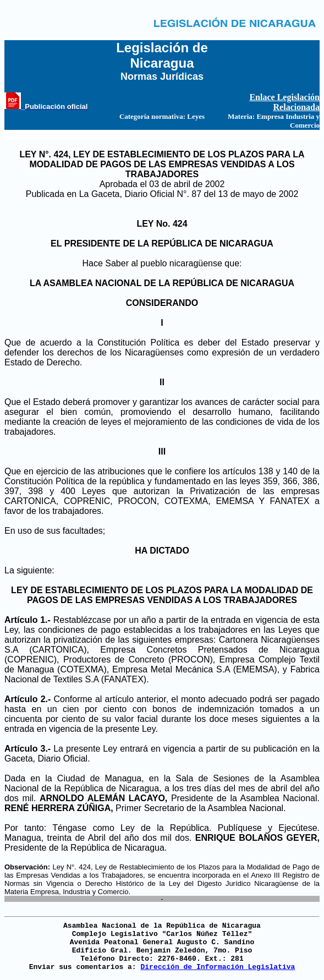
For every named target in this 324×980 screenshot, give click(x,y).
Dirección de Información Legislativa (218, 967)
